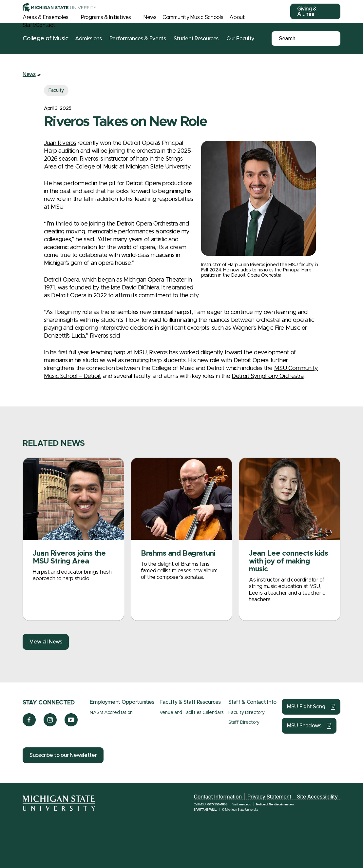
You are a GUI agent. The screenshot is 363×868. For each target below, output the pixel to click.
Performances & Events (138, 39)
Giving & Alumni (307, 11)
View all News (46, 642)
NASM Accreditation (111, 713)
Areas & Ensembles (45, 17)
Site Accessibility (317, 797)
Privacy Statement (269, 797)
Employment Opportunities (122, 702)
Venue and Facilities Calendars (191, 713)
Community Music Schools (193, 17)
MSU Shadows (304, 726)
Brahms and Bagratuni (178, 554)
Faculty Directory (246, 713)
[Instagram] (50, 725)
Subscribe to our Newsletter (63, 755)
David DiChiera (140, 288)
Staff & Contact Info (252, 702)
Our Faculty (240, 39)
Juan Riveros (60, 143)
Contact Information (218, 797)
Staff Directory (244, 722)
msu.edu (245, 804)
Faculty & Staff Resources (190, 702)
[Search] (301, 39)
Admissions (88, 39)
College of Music (46, 39)
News (150, 17)
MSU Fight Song (306, 707)
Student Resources (196, 39)
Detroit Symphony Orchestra (268, 376)
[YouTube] (71, 725)
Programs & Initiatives (106, 17)
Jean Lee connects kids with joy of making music (288, 562)
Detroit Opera (61, 280)
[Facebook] (29, 725)
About (237, 17)
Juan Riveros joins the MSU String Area (69, 558)
